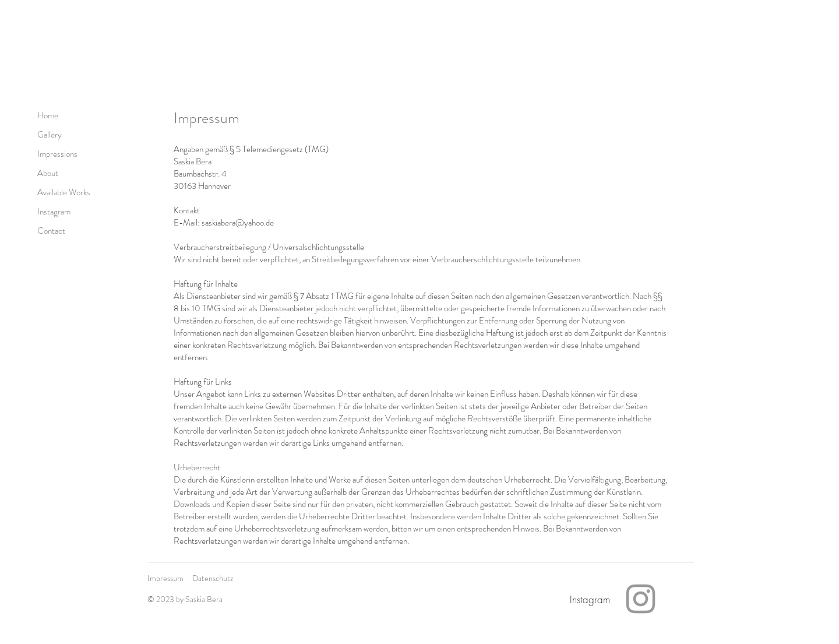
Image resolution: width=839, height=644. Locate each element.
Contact (51, 231)
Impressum (165, 578)
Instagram (54, 212)
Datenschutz (213, 578)
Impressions (57, 154)
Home (48, 115)
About (48, 173)
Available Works (64, 192)
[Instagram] (590, 599)
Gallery (50, 135)
